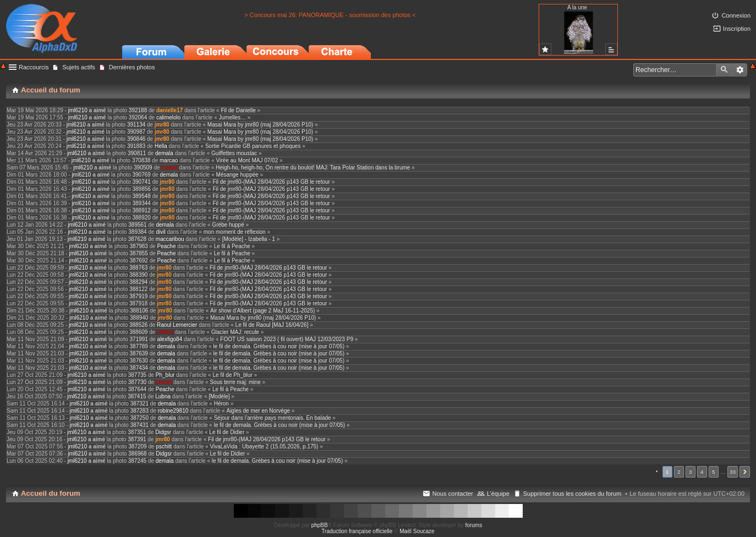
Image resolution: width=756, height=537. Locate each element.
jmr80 (162, 125)
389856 (142, 189)
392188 (138, 110)
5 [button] (714, 472)
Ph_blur (165, 375)
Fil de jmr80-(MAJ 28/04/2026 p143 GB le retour (271, 182)
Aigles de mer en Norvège (258, 411)
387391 (137, 439)
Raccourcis (34, 67)
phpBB (320, 525)
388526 (138, 325)
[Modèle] (219, 396)
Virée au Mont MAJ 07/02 (247, 160)
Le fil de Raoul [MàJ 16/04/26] (272, 325)
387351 (137, 432)
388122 (138, 289)
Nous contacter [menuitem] (453, 494)
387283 (139, 411)
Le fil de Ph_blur (232, 375)
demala (164, 153)
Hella (161, 146)
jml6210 (78, 110)
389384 (137, 232)
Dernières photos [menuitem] (132, 67)
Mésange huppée (237, 175)
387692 (139, 261)
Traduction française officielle (357, 531)
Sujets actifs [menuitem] (78, 67)
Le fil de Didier (227, 432)
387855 (139, 253)
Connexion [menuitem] (736, 15)
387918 (138, 303)
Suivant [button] (745, 472)
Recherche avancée (740, 70)
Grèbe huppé (228, 225)
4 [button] (702, 472)
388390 (138, 275)
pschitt (164, 446)
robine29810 (173, 411)
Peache (167, 246)
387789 (139, 346)
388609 (138, 332)
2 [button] (679, 472)
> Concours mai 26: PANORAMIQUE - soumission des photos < (330, 15)
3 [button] (691, 472)
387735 (137, 375)
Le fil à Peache (232, 246)
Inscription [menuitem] (737, 29)
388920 (142, 218)
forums (474, 525)
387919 (138, 296)
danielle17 (169, 110)
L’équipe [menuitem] (498, 494)
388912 (142, 210)
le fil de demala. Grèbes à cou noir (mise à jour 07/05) (279, 346)
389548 (142, 196)
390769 (142, 175)
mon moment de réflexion (235, 232)
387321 (139, 404)
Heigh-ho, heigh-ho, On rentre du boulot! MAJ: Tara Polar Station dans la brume (313, 168)
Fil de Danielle (238, 110)
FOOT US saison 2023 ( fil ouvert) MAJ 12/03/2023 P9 (287, 339)
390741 (142, 182)
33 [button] (733, 472)
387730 (137, 382)
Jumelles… (232, 117)
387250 (139, 418)
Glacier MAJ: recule (235, 332)
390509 (143, 168)
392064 (138, 117)
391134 (136, 125)
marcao (169, 160)
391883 (136, 146)
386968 (137, 454)
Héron (221, 404)
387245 (137, 461)
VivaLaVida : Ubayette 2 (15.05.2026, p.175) (264, 446)
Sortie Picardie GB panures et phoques (253, 146)
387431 (139, 425)
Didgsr (163, 432)
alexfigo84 (170, 339)
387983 (139, 246)
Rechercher (724, 70)
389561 (137, 225)
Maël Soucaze (417, 531)
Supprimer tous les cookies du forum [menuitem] (573, 494)
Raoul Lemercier (177, 325)
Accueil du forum (51, 493)
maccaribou (170, 239)
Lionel (169, 168)
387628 (137, 239)
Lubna (163, 396)
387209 (137, 446)
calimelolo (168, 117)
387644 (137, 389)
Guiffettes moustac (234, 153)
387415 (137, 396)
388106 (139, 311)
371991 (139, 339)
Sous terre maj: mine (235, 382)
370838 (141, 160)
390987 (136, 132)
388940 (139, 318)
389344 (142, 203)
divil (160, 232)
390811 (137, 153)
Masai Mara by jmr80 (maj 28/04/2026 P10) (260, 125)
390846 (136, 139)
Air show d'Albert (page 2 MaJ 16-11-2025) (262, 311)
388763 (138, 268)
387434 (139, 368)
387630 (139, 361)
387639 (139, 354)
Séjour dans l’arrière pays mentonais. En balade (273, 418)
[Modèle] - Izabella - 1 (249, 239)
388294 (138, 282)
